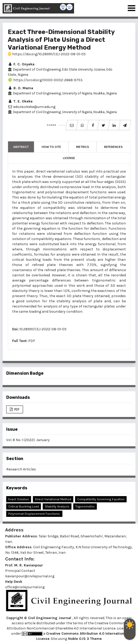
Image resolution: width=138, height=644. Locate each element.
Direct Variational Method (53, 499)
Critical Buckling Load (24, 506)
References (113, 147)
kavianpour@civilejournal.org (30, 576)
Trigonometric (85, 506)
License (69, 158)
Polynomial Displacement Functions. (34, 514)
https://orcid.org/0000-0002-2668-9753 (45, 80)
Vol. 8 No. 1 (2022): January (28, 440)
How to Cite (51, 147)
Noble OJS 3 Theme (84, 639)
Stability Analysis (57, 506)
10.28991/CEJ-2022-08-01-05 (43, 329)
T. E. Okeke (20, 101)
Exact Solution (19, 499)
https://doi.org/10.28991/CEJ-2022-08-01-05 (47, 54)
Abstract (21, 147)
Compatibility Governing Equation (101, 499)
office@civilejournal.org (25, 587)
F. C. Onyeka (21, 64)
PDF (32, 341)
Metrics (83, 147)
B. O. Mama (20, 88)
